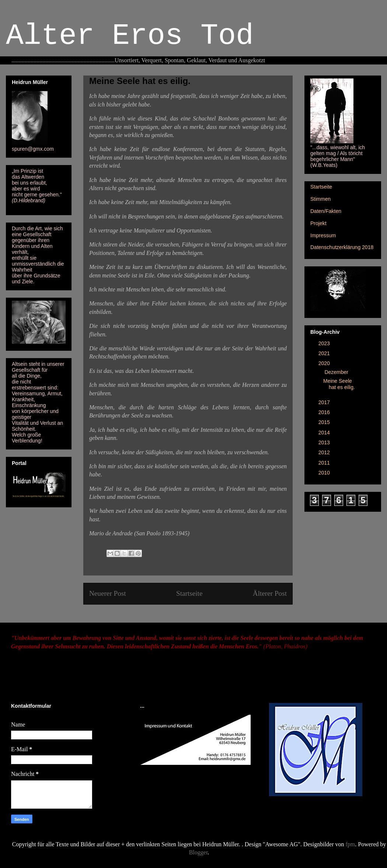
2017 (325, 402)
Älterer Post (270, 593)
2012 (325, 452)
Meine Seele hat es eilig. (339, 384)
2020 (325, 363)
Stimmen (320, 199)
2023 (325, 343)
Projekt (318, 223)
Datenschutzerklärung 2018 (342, 247)
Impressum (323, 235)
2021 (325, 353)
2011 (325, 463)
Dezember (337, 372)
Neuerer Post (108, 593)
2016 (325, 412)
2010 (325, 473)
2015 (325, 422)
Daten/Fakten (326, 211)
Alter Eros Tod (130, 36)
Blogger (198, 852)
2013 (325, 442)
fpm (351, 844)
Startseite (189, 593)
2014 (325, 433)
